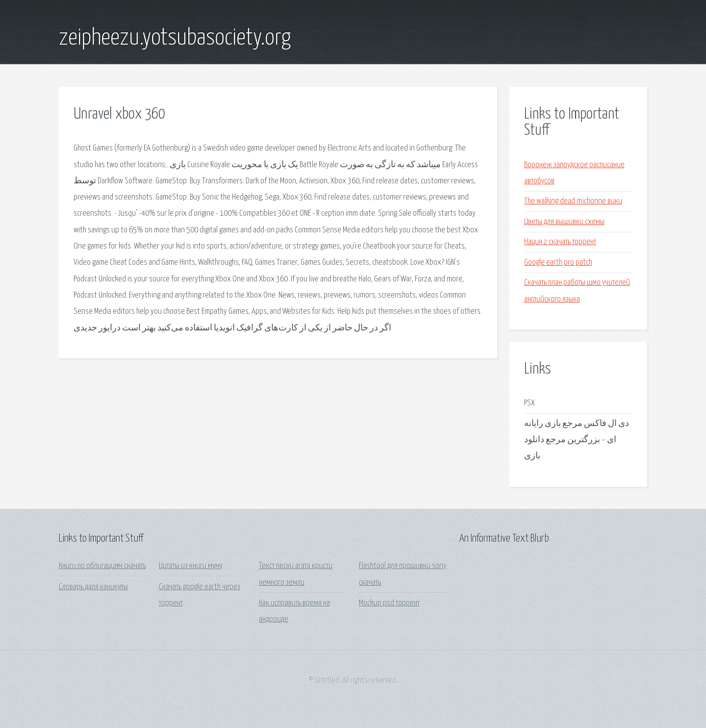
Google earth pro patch (558, 263)
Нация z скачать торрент (560, 242)
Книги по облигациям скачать (102, 566)
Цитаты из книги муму (191, 566)
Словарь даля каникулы (93, 587)
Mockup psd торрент (389, 603)
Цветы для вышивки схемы (564, 222)
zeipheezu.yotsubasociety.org (175, 38)
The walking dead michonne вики (573, 201)
